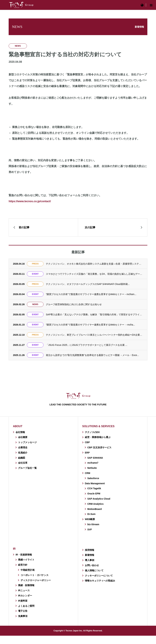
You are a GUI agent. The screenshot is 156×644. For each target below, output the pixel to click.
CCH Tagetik (94, 488)
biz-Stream (93, 524)
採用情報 (90, 550)
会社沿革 (23, 463)
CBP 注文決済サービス (99, 447)
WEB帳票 (90, 519)
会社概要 (23, 437)
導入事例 (90, 560)
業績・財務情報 (26, 585)
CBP (87, 442)
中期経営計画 (28, 570)
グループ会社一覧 (27, 468)
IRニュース (24, 590)
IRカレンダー (25, 596)
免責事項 (23, 616)
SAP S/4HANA (95, 458)
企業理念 (23, 447)
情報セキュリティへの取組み (100, 581)
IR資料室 (23, 601)
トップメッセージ (27, 442)
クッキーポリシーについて (99, 576)
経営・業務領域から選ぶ (98, 437)
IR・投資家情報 (24, 555)
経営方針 (23, 565)
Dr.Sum (91, 514)
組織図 (22, 458)
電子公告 (23, 611)
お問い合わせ (92, 565)
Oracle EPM (94, 494)
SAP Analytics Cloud (99, 499)
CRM (88, 473)
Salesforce (93, 478)
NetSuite (92, 468)
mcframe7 (93, 463)
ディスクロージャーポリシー (36, 580)
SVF (90, 530)
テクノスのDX (92, 432)
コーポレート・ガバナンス (35, 575)
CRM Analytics (96, 504)
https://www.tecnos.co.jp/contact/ (30, 201)
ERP (87, 453)
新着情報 (90, 555)
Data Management (95, 483)
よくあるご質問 (26, 606)
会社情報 (20, 432)
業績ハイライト (26, 560)
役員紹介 (23, 453)
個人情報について (94, 570)
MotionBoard (95, 509)
